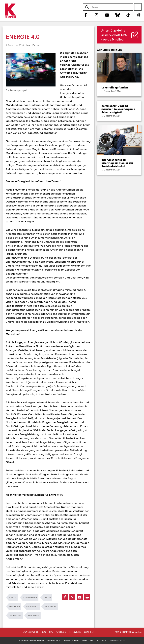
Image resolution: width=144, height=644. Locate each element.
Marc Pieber (33, 45)
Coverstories (31, 632)
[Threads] (139, 15)
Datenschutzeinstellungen (110, 641)
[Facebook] (86, 15)
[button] (65, 597)
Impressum (87, 641)
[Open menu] (138, 7)
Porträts (61, 632)
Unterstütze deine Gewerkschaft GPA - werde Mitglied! (114, 35)
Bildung (13, 597)
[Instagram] (96, 15)
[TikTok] (128, 15)
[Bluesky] (118, 15)
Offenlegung (72, 641)
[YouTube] (107, 15)
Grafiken (89, 632)
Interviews (75, 632)
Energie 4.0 (14, 606)
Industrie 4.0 (32, 606)
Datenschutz (54, 641)
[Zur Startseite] (10, 11)
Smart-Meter (34, 615)
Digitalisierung (30, 597)
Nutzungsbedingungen (32, 641)
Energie (47, 597)
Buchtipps (47, 632)
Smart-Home (15, 615)
